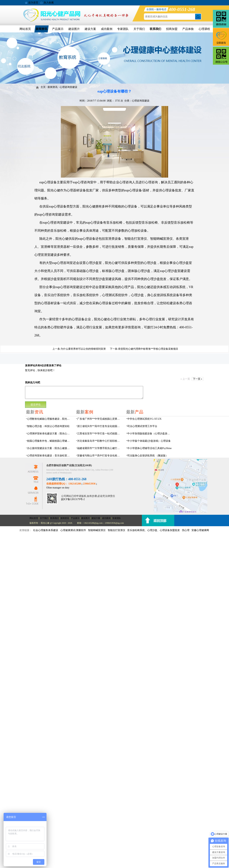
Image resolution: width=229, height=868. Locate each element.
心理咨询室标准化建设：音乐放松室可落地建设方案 (49, 456)
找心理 (186, 530)
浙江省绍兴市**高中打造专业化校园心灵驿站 (99, 426)
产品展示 (58, 29)
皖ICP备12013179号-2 (73, 499)
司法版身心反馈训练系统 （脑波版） (148, 456)
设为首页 (33, 3)
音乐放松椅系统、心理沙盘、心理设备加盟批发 (154, 530)
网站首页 (25, 29)
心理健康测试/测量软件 (73, 530)
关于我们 (139, 29)
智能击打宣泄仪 (116, 530)
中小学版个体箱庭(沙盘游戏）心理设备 (149, 441)
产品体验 (188, 29)
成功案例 (107, 29)
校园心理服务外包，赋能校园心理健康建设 (49, 441)
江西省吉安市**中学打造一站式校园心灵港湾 (99, 434)
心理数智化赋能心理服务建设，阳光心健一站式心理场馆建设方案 (49, 419)
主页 (43, 87)
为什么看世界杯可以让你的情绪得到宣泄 (83, 349)
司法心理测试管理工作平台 (142, 426)
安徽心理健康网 (200, 530)
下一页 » (198, 379)
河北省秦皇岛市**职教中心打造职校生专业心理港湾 (99, 441)
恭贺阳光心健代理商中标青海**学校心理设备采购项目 (148, 349)
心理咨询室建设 (69, 87)
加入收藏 (49, 3)
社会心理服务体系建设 (46, 530)
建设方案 (90, 29)
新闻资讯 (42, 29)
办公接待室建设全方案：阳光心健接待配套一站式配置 (49, 448)
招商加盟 (172, 29)
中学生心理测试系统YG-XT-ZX (144, 419)
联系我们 (155, 29)
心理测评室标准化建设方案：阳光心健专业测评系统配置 (49, 434)
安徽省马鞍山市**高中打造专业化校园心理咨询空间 (99, 456)
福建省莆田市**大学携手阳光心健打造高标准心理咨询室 (99, 448)
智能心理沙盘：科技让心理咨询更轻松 (48, 426)
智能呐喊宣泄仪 (97, 530)
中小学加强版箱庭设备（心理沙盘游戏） (150, 434)
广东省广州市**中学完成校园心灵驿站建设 (99, 419)
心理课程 (204, 29)
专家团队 (123, 29)
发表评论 (30, 366)
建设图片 (74, 29)
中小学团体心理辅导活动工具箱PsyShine (149, 448)
